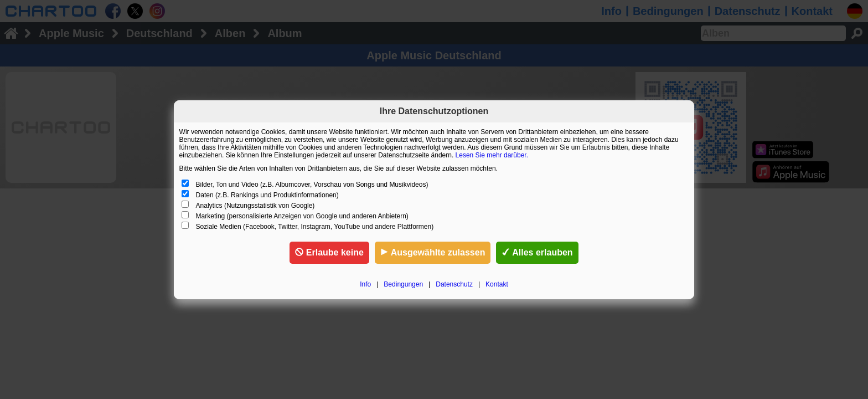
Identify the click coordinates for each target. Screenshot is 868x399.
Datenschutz (454, 284)
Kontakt (497, 284)
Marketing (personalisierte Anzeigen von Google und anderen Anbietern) (302, 216)
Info (365, 284)
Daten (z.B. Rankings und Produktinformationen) (267, 195)
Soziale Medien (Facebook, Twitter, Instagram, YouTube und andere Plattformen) (315, 227)
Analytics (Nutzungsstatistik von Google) (255, 206)
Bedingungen (403, 284)
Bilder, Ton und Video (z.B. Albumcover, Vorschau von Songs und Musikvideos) (312, 185)
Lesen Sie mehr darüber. (492, 155)
